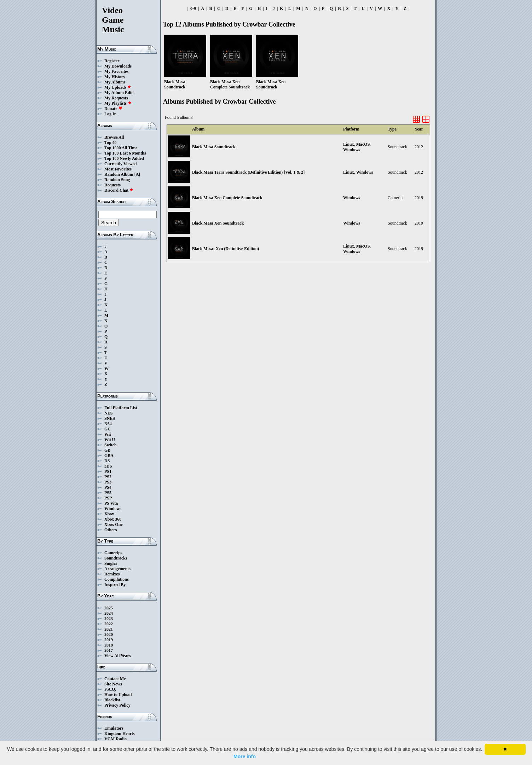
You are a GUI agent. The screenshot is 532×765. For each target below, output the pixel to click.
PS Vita (111, 503)
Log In (110, 114)
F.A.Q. (110, 689)
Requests (112, 185)
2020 (109, 634)
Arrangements (117, 569)
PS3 (108, 482)
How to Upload (118, 695)
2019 (109, 640)
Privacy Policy (117, 705)
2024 (109, 613)
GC (108, 429)
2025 (109, 608)
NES (108, 413)
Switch (111, 445)
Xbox (109, 514)
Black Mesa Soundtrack (214, 147)
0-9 (193, 8)
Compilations (117, 579)
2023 (109, 619)
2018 (109, 645)
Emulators (114, 728)
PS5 (108, 493)
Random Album (119, 174)
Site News (113, 684)
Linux (349, 144)
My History (115, 77)
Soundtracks (116, 558)
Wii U (110, 440)
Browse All (114, 137)
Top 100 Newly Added (124, 158)
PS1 (108, 471)
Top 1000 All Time (121, 148)
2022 (109, 624)
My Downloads (118, 66)
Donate (113, 109)
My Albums (115, 82)
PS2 (108, 477)
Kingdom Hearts (120, 734)
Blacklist (112, 700)
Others (111, 530)
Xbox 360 (113, 519)
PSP (108, 498)
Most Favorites (118, 169)
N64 (108, 424)
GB (107, 450)
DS (107, 461)
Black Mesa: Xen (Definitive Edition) (225, 249)
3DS (108, 466)
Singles (111, 563)
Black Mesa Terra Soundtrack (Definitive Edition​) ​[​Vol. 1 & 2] (248, 172)
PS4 (108, 487)
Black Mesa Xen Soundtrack (218, 223)
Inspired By (115, 585)
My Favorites (116, 71)
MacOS (363, 144)
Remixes (112, 574)
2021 (109, 629)
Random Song (117, 180)
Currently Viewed (120, 164)
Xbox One (114, 525)
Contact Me (115, 679)
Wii (108, 434)
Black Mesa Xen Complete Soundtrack (227, 198)
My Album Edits (119, 93)
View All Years (117, 656)
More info (245, 757)
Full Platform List (121, 408)
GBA (109, 456)
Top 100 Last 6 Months (125, 153)
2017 (109, 650)
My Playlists (118, 103)
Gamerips (113, 553)
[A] (137, 174)
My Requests (116, 98)
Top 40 (111, 143)
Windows (113, 509)
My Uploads (118, 87)
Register (112, 61)
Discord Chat (119, 190)
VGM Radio (115, 739)
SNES (110, 418)
